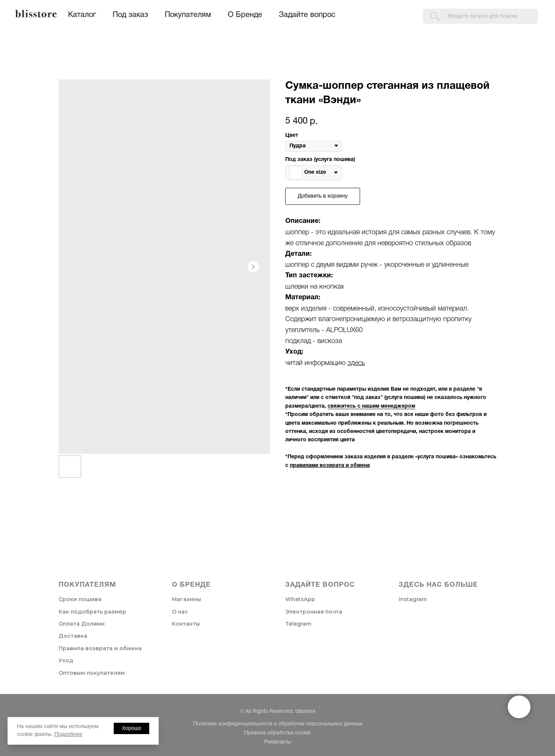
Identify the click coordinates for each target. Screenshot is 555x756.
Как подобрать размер (92, 612)
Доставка (73, 636)
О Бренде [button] (245, 15)
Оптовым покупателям (92, 673)
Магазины (186, 599)
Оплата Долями (82, 624)
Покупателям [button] (188, 15)
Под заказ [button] (130, 15)
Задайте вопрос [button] (307, 15)
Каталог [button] (82, 15)
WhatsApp (300, 599)
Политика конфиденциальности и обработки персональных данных (278, 724)
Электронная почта (314, 612)
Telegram (298, 624)
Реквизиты (277, 742)
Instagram (413, 599)
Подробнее (68, 735)
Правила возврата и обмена (100, 648)
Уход (66, 660)
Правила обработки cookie (277, 733)
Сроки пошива (80, 599)
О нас (180, 612)
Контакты (186, 624)
